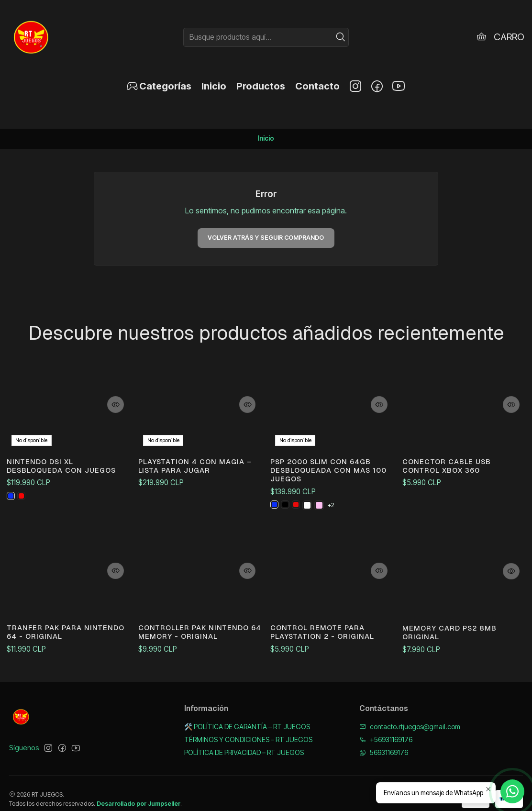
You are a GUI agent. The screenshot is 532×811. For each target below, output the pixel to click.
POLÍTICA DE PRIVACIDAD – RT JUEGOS (244, 740)
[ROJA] (23, 488)
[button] (159, 86)
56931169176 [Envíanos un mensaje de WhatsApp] (384, 740)
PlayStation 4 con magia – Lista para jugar (197, 467)
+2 (335, 522)
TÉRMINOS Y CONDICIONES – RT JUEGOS (248, 728)
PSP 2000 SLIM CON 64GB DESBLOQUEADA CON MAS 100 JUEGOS (327, 485)
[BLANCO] (311, 522)
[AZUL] (11, 488)
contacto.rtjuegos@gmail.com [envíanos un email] (410, 715)
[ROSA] (323, 522)
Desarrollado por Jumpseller (139, 792)
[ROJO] (299, 522)
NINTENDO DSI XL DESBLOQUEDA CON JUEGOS (68, 455)
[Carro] (500, 37)
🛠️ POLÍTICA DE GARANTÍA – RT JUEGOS (247, 715)
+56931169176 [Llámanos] (386, 728)
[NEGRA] (287, 522)
